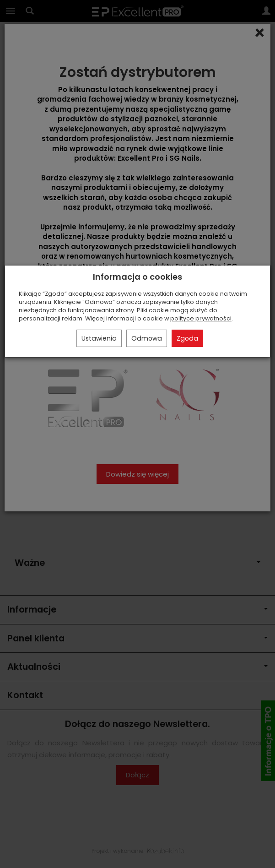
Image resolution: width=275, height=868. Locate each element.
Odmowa (147, 338)
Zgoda (187, 338)
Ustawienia (99, 338)
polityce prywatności (201, 318)
